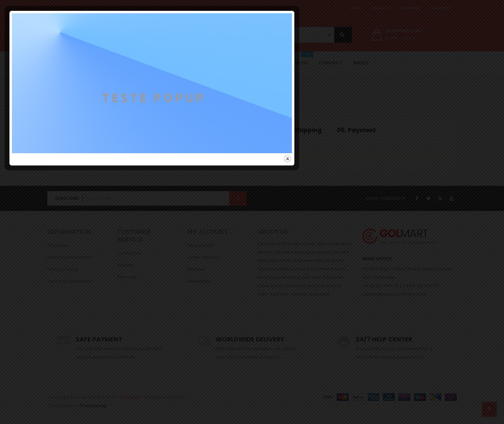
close (388, 280)
